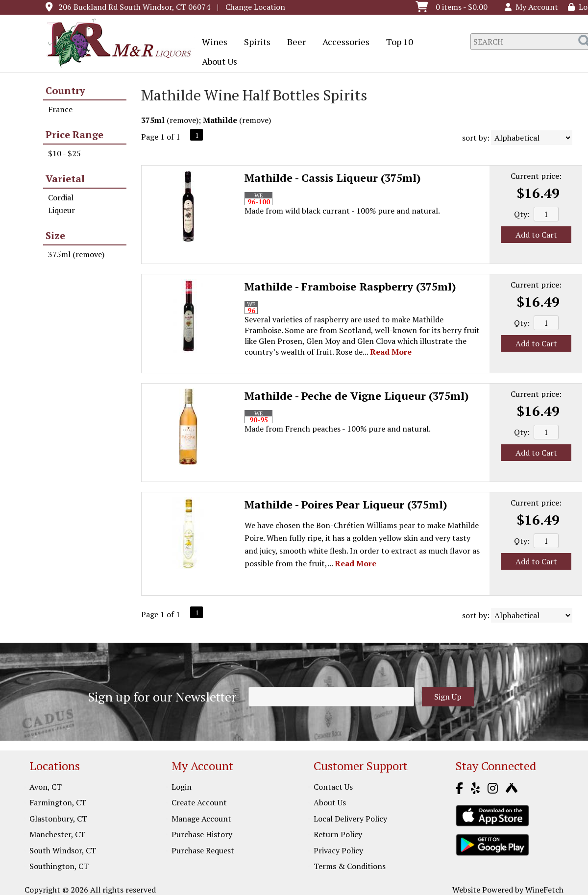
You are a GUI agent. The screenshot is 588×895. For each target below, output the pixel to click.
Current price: (536, 176)
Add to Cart (536, 235)
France (60, 109)
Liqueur (61, 210)
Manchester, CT (57, 834)
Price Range (74, 134)
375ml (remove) (76, 254)
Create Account (199, 802)
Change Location (255, 7)
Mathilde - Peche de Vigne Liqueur (357, 396)
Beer (293, 43)
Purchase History (202, 834)
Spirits (254, 43)
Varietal (65, 179)
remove (183, 120)
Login (182, 787)
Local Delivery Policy (350, 819)
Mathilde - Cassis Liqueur (333, 178)
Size (55, 235)
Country (65, 90)
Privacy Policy (338, 850)
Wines (211, 43)
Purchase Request (203, 850)
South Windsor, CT (63, 850)
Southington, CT (59, 866)
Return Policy (338, 834)
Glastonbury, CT (58, 819)
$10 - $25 (64, 153)
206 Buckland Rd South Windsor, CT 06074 (134, 7)
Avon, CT (46, 787)
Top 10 (396, 43)
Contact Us (333, 787)
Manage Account (201, 819)
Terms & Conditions (350, 866)
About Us (216, 62)
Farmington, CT (58, 802)
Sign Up (448, 697)
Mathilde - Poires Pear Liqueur (346, 504)
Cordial (61, 197)
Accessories (343, 43)
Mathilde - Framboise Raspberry (350, 286)
